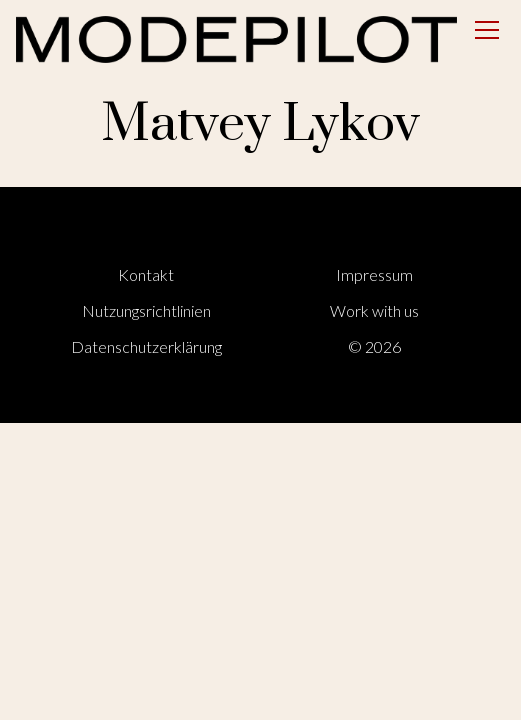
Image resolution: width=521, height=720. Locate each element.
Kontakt (146, 274)
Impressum (374, 274)
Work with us (374, 310)
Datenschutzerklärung (146, 346)
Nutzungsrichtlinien (146, 310)
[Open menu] (487, 30)
